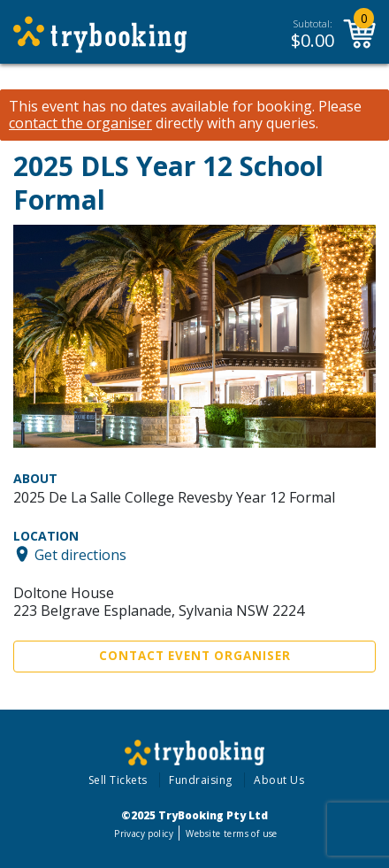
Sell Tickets (118, 780)
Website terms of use (231, 833)
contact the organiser (80, 123)
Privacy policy (144, 833)
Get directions (80, 554)
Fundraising (201, 780)
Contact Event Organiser (195, 656)
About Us (279, 780)
